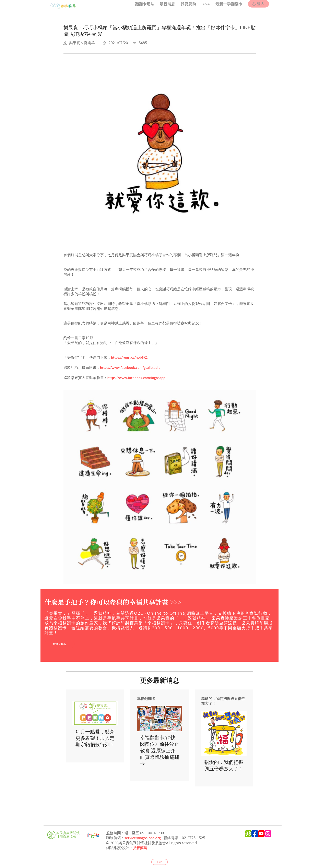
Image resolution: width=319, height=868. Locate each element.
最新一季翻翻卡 (228, 5)
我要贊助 (185, 5)
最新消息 (163, 5)
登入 (258, 6)
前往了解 (60, 643)
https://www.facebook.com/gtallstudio (134, 367)
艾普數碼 (140, 846)
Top (160, 860)
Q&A (204, 5)
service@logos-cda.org (144, 836)
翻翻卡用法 (139, 5)
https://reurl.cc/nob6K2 (132, 357)
